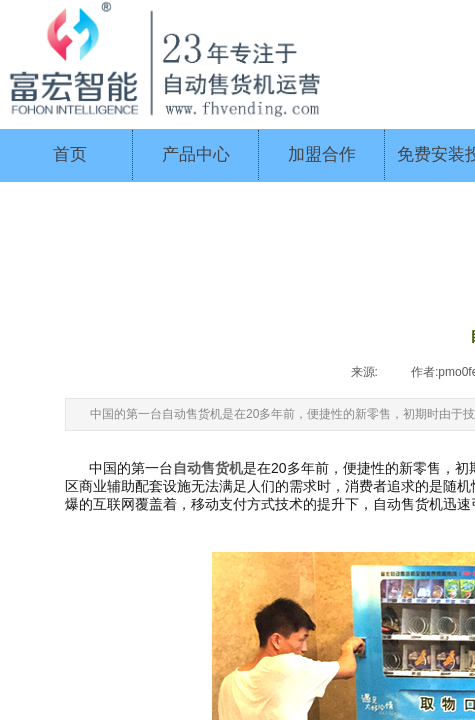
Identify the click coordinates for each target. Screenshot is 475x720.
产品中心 (196, 154)
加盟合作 (322, 154)
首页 (70, 154)
